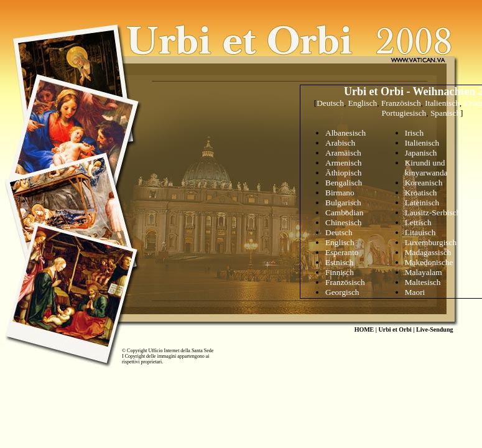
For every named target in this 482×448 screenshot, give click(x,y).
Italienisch (442, 103)
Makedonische (429, 262)
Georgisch (342, 292)
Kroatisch (421, 193)
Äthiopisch (344, 173)
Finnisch (340, 272)
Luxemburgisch (431, 242)
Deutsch (330, 103)
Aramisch (343, 153)
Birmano (340, 193)
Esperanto (342, 252)
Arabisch (340, 143)
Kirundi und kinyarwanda (426, 168)
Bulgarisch (343, 203)
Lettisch (418, 222)
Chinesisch (344, 222)
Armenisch (343, 163)
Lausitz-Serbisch (433, 212)
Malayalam (424, 272)
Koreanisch (424, 183)
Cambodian (344, 212)
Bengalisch (344, 183)
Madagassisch (428, 252)
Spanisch (445, 113)
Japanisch (421, 153)
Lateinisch (422, 203)
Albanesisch (345, 133)
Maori (415, 292)
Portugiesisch (404, 113)
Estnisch (339, 262)
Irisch (414, 133)
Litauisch (420, 232)
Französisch (401, 103)
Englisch (363, 103)
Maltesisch (423, 282)
